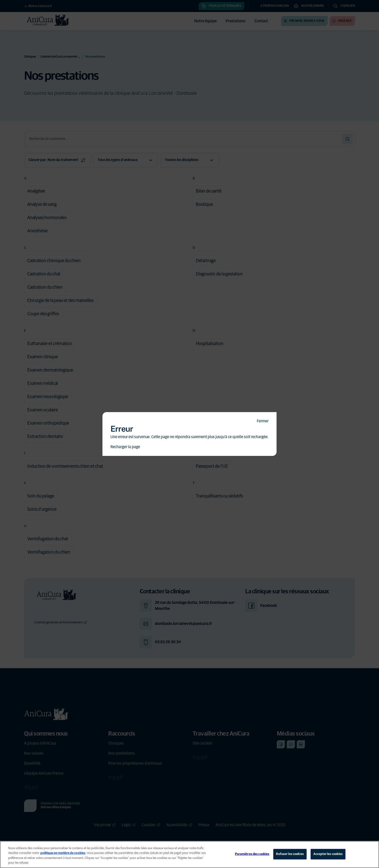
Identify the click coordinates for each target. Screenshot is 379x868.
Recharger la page (125, 447)
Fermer (263, 421)
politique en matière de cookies (63, 853)
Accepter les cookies (328, 854)
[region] (189, 854)
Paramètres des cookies (252, 854)
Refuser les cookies (290, 854)
